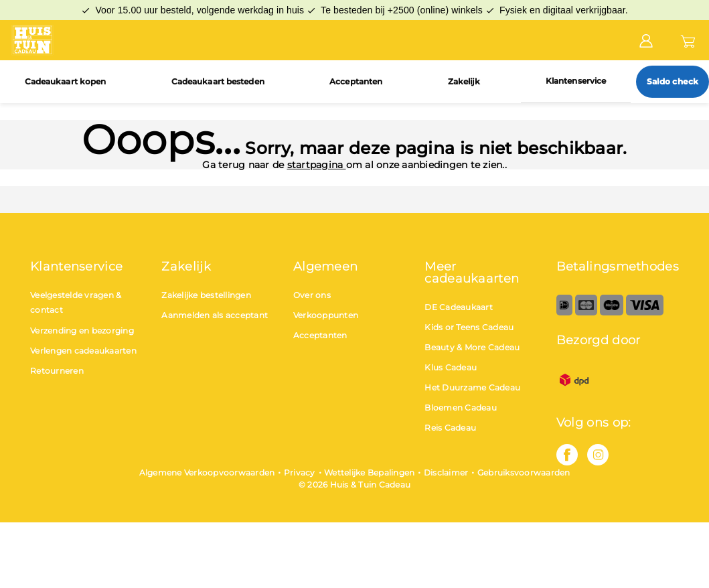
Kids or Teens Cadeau (469, 327)
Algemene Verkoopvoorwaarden (207, 472)
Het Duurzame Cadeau (472, 387)
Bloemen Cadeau (461, 408)
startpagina (317, 165)
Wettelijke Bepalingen (369, 472)
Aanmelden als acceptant (215, 315)
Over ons (312, 295)
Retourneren (57, 371)
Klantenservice (576, 81)
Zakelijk (464, 81)
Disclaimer (446, 472)
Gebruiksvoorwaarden (524, 472)
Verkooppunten (326, 315)
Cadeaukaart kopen (66, 81)
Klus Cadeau (451, 367)
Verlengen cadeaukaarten (83, 351)
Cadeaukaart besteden (218, 81)
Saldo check (673, 81)
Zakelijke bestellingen (206, 295)
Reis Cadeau (450, 428)
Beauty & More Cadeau (472, 347)
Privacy (300, 472)
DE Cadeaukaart (459, 307)
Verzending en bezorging (82, 330)
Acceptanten (356, 81)
